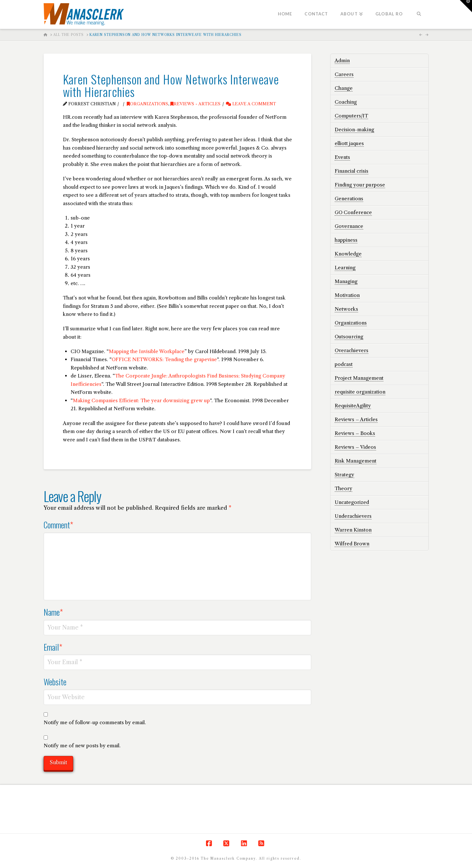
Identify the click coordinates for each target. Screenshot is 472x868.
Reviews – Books (355, 433)
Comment (59, 525)
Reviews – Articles (356, 419)
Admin (342, 61)
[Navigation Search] (419, 14)
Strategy (344, 475)
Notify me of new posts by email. (82, 746)
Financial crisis (352, 171)
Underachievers (353, 516)
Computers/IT (351, 116)
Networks (346, 309)
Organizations (147, 104)
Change (344, 88)
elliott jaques (349, 143)
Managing (346, 281)
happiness (346, 240)
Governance (349, 226)
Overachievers (352, 350)
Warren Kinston (353, 530)
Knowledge (348, 254)
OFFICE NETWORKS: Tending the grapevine (164, 359)
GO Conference (353, 212)
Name (53, 612)
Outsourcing (349, 337)
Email (53, 647)
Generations (349, 199)
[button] (466, 6)
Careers (344, 74)
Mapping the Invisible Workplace (147, 351)
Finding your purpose (360, 185)
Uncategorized (352, 502)
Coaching (346, 102)
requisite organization (360, 392)
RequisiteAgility (353, 406)
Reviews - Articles (195, 104)
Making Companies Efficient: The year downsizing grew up (141, 400)
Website (55, 681)
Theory (343, 488)
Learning (345, 268)
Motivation (347, 295)
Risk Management (356, 461)
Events (342, 157)
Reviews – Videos (355, 447)
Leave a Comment (251, 104)
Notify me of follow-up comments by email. (95, 722)
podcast (344, 364)
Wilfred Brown (352, 544)
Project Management (359, 378)
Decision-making (354, 130)
